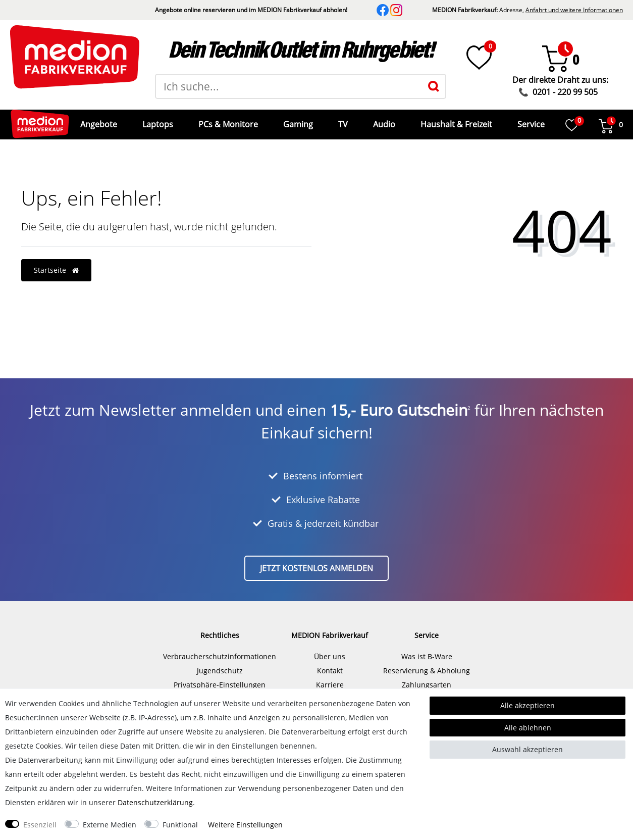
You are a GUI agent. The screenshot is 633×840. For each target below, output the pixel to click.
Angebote (98, 121)
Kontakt (330, 663)
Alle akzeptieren (527, 705)
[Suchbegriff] (289, 86)
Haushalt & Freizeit (455, 121)
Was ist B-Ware (427, 649)
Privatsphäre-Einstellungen (220, 677)
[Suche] (434, 86)
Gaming (297, 121)
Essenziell (40, 825)
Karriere (330, 677)
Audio (383, 121)
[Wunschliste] (479, 58)
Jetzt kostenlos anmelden (316, 561)
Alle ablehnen (528, 728)
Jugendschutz (220, 663)
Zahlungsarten (427, 677)
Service (530, 121)
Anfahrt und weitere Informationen (574, 10)
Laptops (157, 121)
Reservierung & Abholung (427, 663)
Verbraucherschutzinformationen (220, 649)
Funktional (180, 825)
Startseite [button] (56, 262)
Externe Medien (110, 825)
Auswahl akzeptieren (527, 749)
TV (342, 121)
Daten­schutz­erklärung (155, 802)
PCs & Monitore (227, 121)
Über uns (330, 649)
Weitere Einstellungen (245, 825)
